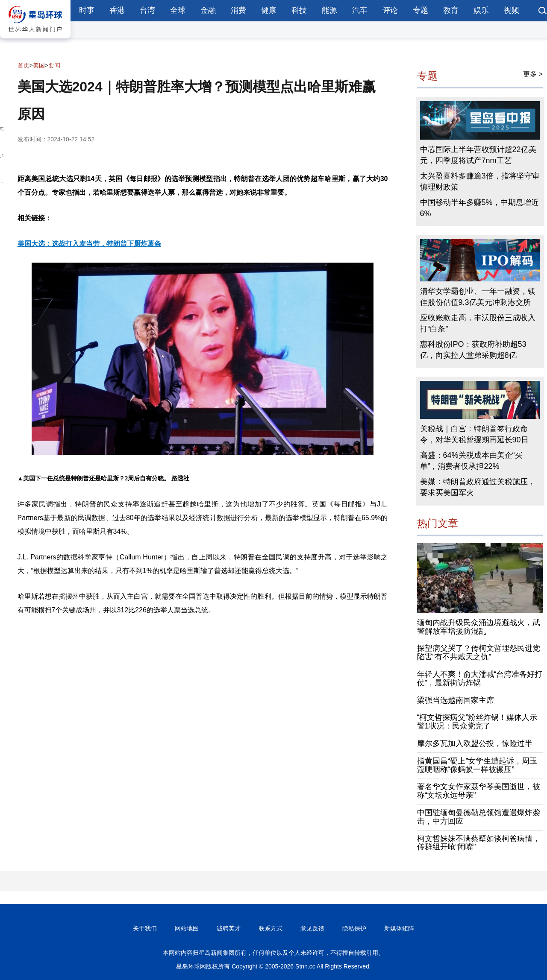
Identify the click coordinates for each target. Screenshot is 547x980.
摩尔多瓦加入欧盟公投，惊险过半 (475, 743)
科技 (299, 10)
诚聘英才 (229, 928)
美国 (39, 65)
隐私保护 (354, 928)
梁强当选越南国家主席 (456, 700)
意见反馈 (312, 928)
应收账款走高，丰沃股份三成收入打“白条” (478, 323)
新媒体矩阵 (399, 928)
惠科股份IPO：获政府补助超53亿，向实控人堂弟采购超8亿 (473, 350)
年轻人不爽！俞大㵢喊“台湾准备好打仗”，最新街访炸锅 (480, 679)
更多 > (533, 74)
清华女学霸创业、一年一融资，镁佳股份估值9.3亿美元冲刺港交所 (478, 297)
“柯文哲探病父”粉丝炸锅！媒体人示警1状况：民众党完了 (477, 722)
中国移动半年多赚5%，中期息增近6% (479, 208)
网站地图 (187, 928)
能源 (329, 10)
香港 (117, 10)
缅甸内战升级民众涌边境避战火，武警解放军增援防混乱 (479, 627)
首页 (24, 65)
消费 (238, 10)
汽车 (360, 10)
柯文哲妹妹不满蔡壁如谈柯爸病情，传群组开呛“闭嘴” (479, 843)
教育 (451, 10)
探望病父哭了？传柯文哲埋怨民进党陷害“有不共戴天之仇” (479, 652)
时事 (87, 10)
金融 (208, 10)
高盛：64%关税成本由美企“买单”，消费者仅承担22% (471, 461)
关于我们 (145, 928)
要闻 (54, 65)
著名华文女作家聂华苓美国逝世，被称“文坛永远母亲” (479, 791)
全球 (178, 10)
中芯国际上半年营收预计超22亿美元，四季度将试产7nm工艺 (478, 155)
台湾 (147, 10)
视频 (512, 10)
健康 (269, 10)
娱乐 (481, 10)
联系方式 (271, 928)
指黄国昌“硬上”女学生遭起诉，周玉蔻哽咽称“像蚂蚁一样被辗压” (477, 765)
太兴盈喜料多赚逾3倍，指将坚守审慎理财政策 (480, 181)
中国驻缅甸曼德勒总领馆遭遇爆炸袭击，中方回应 (479, 817)
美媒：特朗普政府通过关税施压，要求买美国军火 (478, 487)
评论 (390, 10)
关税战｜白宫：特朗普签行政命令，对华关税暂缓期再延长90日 (474, 434)
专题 (421, 10)
